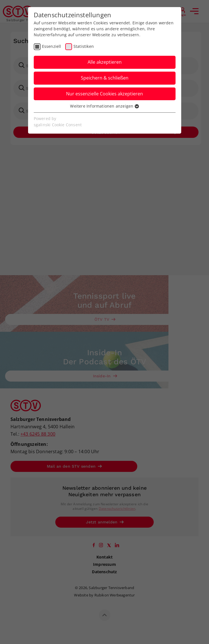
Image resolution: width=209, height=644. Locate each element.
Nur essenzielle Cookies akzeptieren (104, 94)
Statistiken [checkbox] (84, 46)
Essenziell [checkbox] (52, 46)
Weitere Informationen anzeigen (104, 106)
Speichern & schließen (105, 78)
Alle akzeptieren (105, 62)
